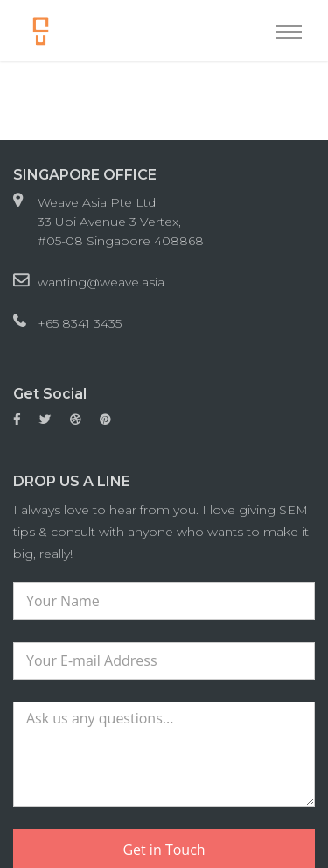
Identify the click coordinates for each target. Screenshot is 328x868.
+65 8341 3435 (80, 323)
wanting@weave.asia (101, 282)
